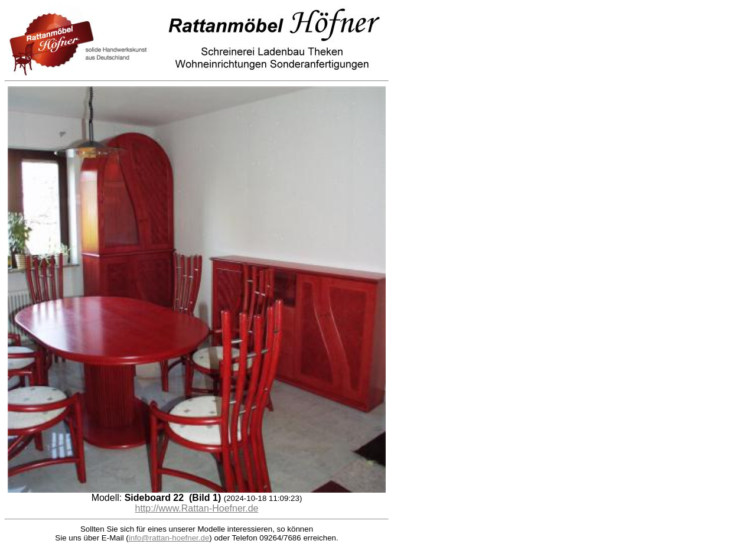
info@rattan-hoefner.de (169, 538)
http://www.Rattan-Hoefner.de (197, 508)
